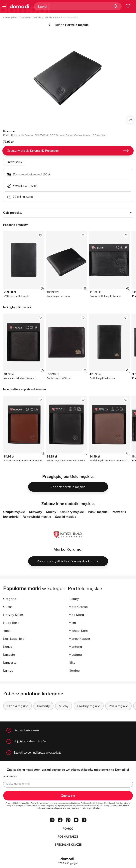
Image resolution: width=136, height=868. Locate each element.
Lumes (8, 670)
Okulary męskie (72, 512)
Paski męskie (98, 512)
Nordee (74, 670)
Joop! (7, 631)
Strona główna (11, 18)
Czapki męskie (14, 512)
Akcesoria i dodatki (31, 18)
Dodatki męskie (52, 18)
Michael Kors (78, 631)
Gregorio (10, 599)
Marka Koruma (68, 549)
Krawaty (36, 512)
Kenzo (8, 647)
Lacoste (9, 654)
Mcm (72, 623)
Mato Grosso (78, 607)
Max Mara (76, 615)
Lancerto (10, 662)
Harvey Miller (13, 615)
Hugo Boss (11, 623)
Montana (75, 647)
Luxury (74, 599)
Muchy (51, 512)
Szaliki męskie (66, 517)
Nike (72, 662)
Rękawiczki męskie (37, 517)
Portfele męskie (70, 18)
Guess (8, 607)
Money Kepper (79, 639)
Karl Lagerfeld (14, 639)
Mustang (75, 654)
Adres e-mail (10, 776)
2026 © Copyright (68, 863)
